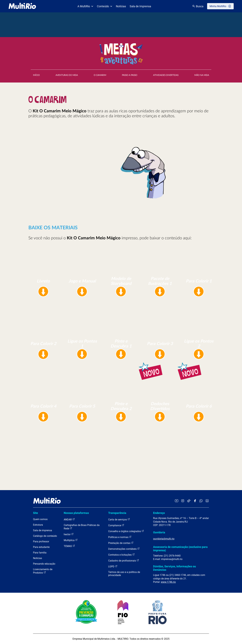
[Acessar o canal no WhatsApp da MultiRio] (201, 501)
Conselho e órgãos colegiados (126, 531)
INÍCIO (36, 75)
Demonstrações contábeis (124, 549)
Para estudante (41, 547)
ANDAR (69, 519)
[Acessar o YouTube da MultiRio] (177, 501)
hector (69, 534)
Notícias (121, 6)
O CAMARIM (100, 75)
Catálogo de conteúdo (45, 536)
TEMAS (69, 546)
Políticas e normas (120, 537)
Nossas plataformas (76, 513)
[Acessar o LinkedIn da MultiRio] (207, 501)
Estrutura (38, 525)
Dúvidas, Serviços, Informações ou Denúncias (174, 568)
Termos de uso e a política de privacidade (124, 574)
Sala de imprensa (43, 530)
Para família (40, 553)
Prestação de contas (121, 543)
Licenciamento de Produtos (43, 571)
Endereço (159, 513)
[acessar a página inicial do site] (22, 6)
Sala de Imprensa (140, 6)
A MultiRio (85, 6)
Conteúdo (105, 6)
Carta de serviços (119, 519)
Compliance (116, 525)
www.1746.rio (168, 582)
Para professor (41, 541)
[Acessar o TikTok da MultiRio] (189, 501)
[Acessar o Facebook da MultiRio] (195, 501)
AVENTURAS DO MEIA (67, 75)
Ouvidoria (159, 532)
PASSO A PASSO (130, 75)
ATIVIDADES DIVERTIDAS (166, 75)
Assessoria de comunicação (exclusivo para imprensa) (180, 549)
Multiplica (71, 540)
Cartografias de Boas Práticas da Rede (82, 527)
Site (35, 513)
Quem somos (40, 519)
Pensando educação (44, 564)
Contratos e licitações (121, 555)
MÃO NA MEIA (202, 75)
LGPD (113, 566)
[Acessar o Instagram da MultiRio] (183, 501)
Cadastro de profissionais (124, 560)
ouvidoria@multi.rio (164, 539)
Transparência (117, 513)
